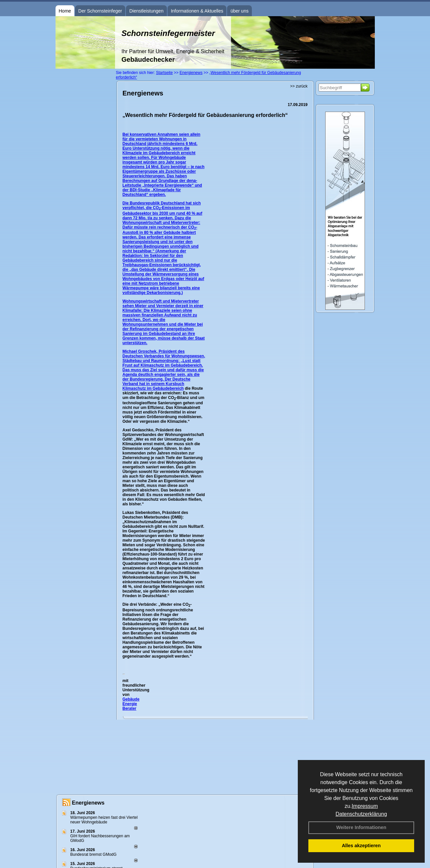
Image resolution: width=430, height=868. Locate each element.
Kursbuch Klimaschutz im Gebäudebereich (154, 386)
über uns (239, 11)
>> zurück (299, 86)
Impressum (365, 806)
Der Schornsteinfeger (100, 11)
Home (65, 11)
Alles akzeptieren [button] (361, 846)
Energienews (88, 803)
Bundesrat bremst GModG (94, 854)
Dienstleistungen (146, 11)
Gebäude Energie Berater (131, 704)
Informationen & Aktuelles (197, 11)
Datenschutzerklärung (361, 814)
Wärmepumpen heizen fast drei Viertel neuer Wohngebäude (104, 820)
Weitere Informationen (361, 827)
